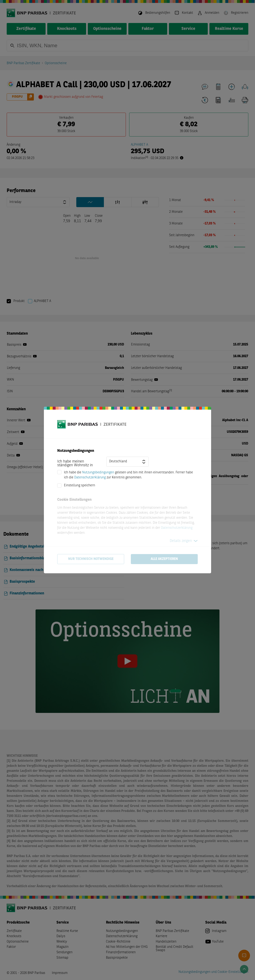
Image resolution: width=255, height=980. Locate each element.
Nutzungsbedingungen (98, 473)
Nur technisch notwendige (91, 559)
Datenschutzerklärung (90, 478)
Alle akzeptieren (164, 559)
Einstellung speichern (80, 486)
